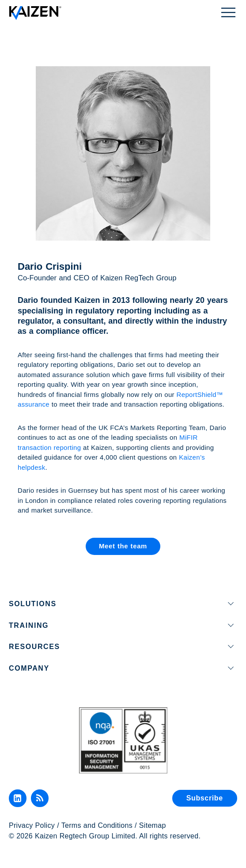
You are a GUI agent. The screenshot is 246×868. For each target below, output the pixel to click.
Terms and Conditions (97, 825)
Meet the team (123, 546)
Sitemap (153, 825)
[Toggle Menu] (228, 12)
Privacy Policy (32, 825)
